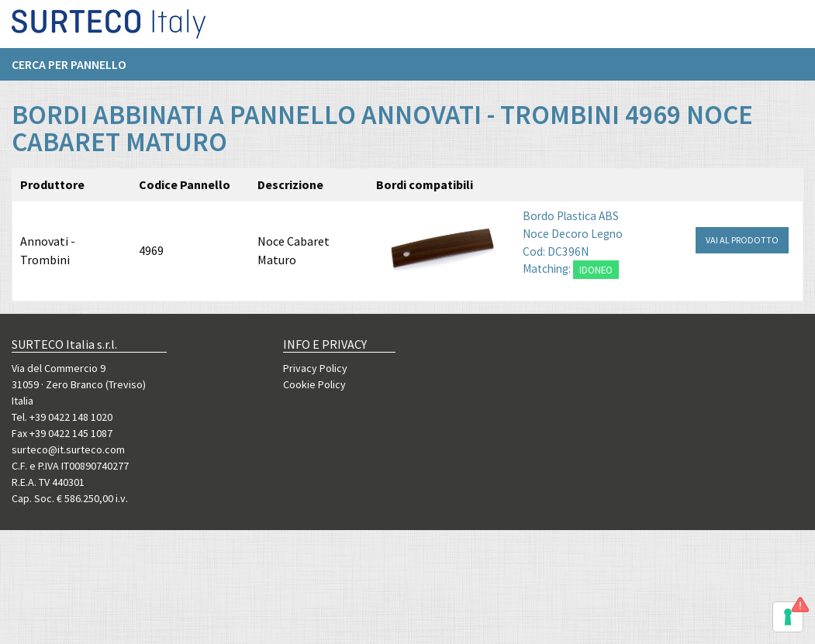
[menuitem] (77, 71)
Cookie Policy (314, 384)
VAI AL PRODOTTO (742, 240)
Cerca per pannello (69, 71)
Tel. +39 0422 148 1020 (62, 417)
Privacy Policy (315, 368)
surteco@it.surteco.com (68, 449)
